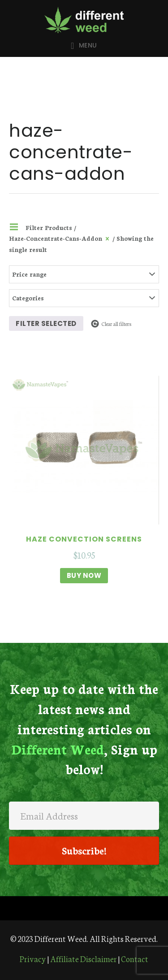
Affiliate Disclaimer (84, 958)
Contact (135, 958)
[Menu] (84, 908)
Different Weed (84, 20)
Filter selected (46, 323)
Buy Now (84, 575)
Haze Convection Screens (84, 539)
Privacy (33, 958)
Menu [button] (88, 45)
